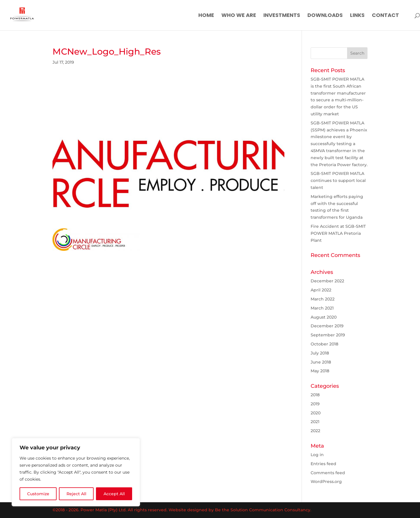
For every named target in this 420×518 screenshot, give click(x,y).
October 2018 (324, 344)
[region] (76, 472)
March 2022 (323, 299)
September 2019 (328, 335)
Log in (317, 455)
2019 (315, 404)
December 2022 (327, 281)
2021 (315, 422)
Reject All (76, 494)
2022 (315, 431)
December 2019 (327, 326)
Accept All (114, 494)
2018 (315, 395)
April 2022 (321, 290)
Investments (282, 16)
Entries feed (323, 464)
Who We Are (239, 16)
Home (206, 16)
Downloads (325, 16)
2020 (316, 413)
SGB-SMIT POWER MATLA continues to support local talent (338, 180)
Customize (38, 494)
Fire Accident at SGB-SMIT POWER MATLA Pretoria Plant (338, 233)
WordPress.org (326, 482)
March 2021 (322, 308)
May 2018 (320, 371)
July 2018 (320, 353)
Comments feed (328, 473)
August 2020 (324, 317)
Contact (385, 16)
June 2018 (321, 362)
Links (357, 16)
